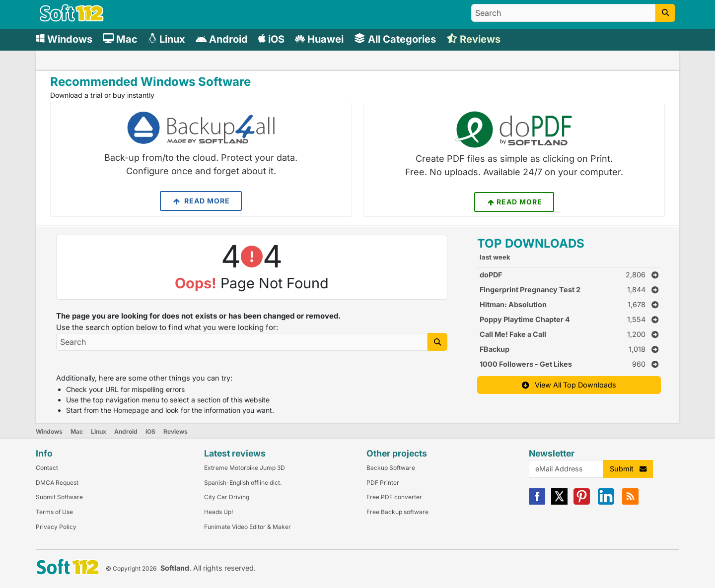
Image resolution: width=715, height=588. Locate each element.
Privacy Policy (56, 527)
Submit (628, 469)
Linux (99, 431)
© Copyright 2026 (131, 568)
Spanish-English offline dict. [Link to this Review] (243, 483)
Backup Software (391, 468)
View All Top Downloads (569, 385)
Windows (49, 431)
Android (126, 431)
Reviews (176, 431)
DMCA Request (57, 483)
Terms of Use (54, 512)
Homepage (131, 410)
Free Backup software (397, 512)
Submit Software (59, 497)
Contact (47, 468)
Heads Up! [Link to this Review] (218, 512)
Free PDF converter (394, 497)
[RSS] (630, 502)
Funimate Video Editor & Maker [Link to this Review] (248, 527)
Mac (77, 431)
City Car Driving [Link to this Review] (227, 497)
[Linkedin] (606, 502)
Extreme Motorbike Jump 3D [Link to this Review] (245, 468)
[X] (559, 502)
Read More (201, 201)
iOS (150, 431)
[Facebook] (537, 502)
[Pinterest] (582, 502)
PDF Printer (383, 483)
